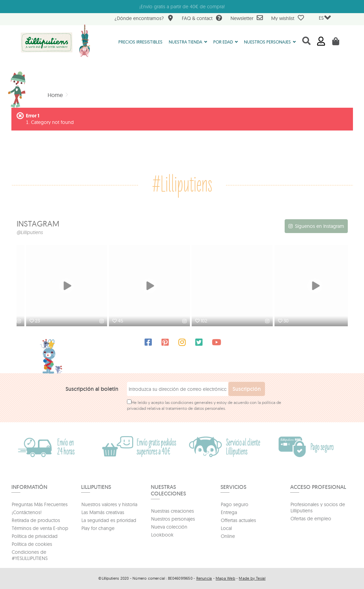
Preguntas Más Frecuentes (40, 504)
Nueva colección (169, 527)
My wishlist (288, 18)
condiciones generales (192, 402)
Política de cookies (32, 544)
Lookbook (162, 535)
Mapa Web (225, 578)
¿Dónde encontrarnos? (144, 19)
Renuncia (204, 578)
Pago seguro (235, 504)
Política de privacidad (35, 536)
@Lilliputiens (30, 232)
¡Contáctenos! (27, 512)
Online (228, 536)
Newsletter (247, 18)
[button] (188, 41)
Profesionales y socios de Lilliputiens (318, 508)
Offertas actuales (238, 520)
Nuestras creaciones (173, 511)
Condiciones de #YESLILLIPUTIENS (30, 555)
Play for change (98, 528)
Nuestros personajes (173, 519)
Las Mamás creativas (103, 512)
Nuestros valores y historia (109, 504)
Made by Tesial (252, 578)
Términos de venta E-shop (40, 528)
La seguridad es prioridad (109, 520)
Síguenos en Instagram (319, 226)
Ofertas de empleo (311, 519)
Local (226, 528)
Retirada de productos (36, 520)
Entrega (229, 512)
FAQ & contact (202, 19)
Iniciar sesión (321, 41)
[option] (58, 287)
